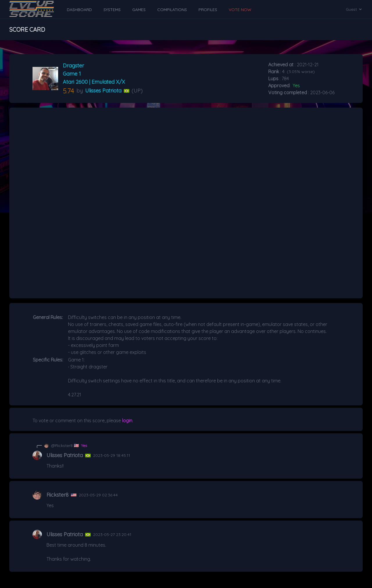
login (127, 420)
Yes (84, 446)
